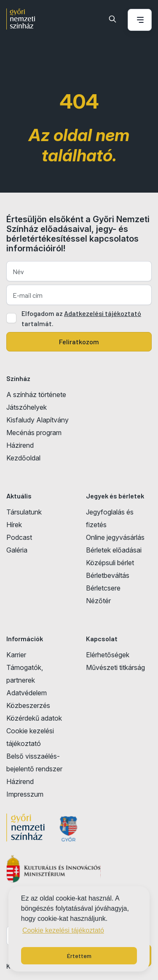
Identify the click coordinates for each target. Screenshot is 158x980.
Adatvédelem (27, 693)
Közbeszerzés (28, 705)
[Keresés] (112, 19)
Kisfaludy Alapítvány (37, 420)
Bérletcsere (103, 588)
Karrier (16, 655)
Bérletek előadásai (114, 550)
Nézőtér (98, 601)
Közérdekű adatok (34, 718)
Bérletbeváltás (108, 575)
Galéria (17, 550)
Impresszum (25, 794)
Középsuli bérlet (110, 563)
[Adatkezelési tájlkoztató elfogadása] (11, 318)
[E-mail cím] (79, 295)
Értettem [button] (79, 956)
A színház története (36, 395)
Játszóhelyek (27, 407)
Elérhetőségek (108, 655)
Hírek (14, 525)
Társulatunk (24, 512)
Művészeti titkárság (115, 667)
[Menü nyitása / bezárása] (138, 20)
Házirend (20, 445)
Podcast (19, 537)
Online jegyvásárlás (115, 537)
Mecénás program (34, 433)
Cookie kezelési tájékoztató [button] (63, 930)
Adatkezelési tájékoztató (103, 313)
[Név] (79, 271)
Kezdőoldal (23, 458)
